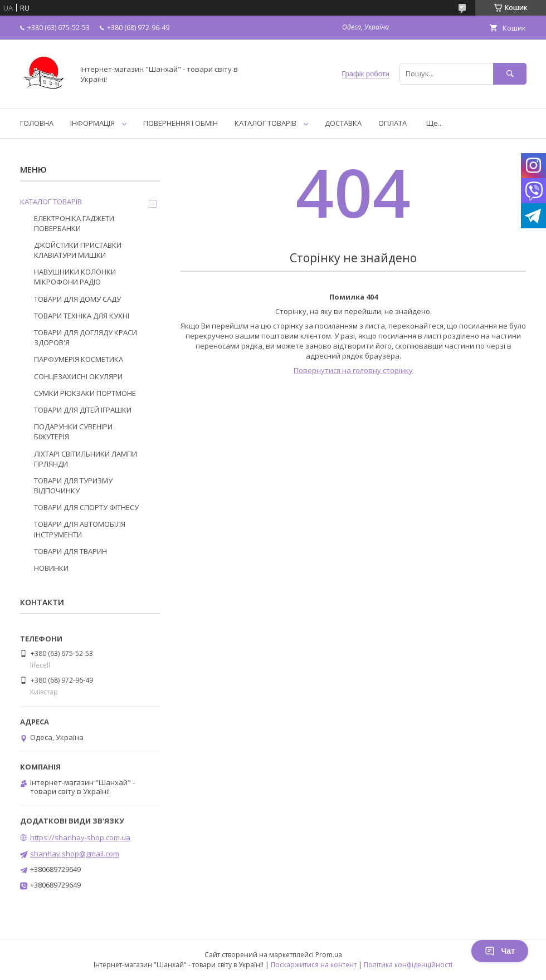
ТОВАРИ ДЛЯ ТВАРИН (70, 551)
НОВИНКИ (51, 568)
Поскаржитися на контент (314, 965)
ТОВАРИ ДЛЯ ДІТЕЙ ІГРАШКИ (83, 410)
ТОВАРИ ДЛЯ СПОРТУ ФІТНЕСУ (86, 507)
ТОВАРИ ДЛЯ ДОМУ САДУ (77, 299)
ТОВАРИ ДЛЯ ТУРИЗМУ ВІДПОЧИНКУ (73, 486)
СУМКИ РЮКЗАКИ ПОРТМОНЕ (85, 393)
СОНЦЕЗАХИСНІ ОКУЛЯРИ (78, 376)
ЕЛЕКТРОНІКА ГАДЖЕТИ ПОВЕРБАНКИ (74, 223)
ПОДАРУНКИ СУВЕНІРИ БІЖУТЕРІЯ (73, 432)
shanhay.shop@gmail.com (75, 854)
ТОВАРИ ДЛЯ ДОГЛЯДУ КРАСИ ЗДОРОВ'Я (86, 337)
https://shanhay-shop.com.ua (80, 837)
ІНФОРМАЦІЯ (92, 123)
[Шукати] (510, 74)
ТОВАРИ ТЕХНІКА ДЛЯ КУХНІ (82, 316)
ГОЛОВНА (37, 123)
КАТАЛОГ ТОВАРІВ (265, 123)
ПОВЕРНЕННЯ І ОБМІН (181, 123)
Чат (500, 951)
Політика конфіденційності (408, 965)
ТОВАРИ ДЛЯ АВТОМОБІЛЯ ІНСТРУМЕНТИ (80, 529)
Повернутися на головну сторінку (353, 370)
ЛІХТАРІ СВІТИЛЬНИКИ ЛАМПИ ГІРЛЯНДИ (86, 459)
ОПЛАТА (393, 123)
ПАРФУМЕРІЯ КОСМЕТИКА (79, 359)
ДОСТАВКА (343, 123)
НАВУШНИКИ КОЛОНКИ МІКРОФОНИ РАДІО (75, 277)
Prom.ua (329, 955)
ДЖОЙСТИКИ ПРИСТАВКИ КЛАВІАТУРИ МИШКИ (78, 250)
